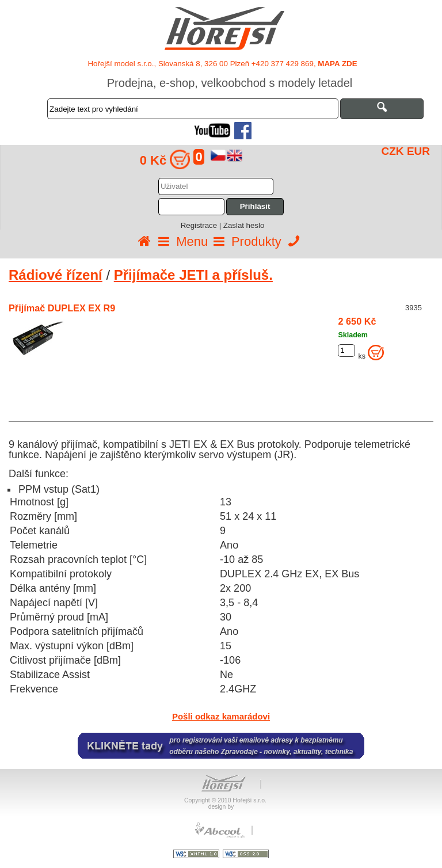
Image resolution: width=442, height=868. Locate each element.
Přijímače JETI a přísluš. (193, 275)
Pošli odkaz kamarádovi (221, 716)
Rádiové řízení (56, 275)
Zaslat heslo (244, 225)
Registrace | (202, 225)
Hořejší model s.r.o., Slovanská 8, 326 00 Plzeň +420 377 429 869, (222, 64)
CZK (393, 151)
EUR (418, 151)
